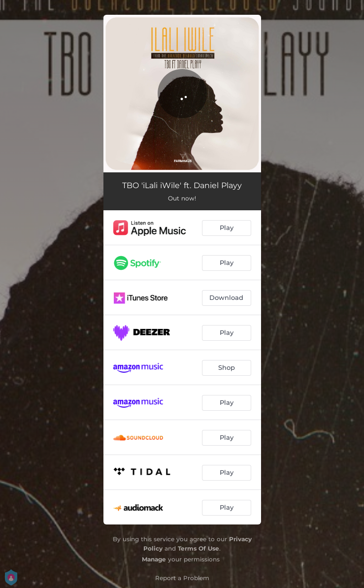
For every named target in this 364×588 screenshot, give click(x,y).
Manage (154, 559)
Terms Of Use (199, 548)
